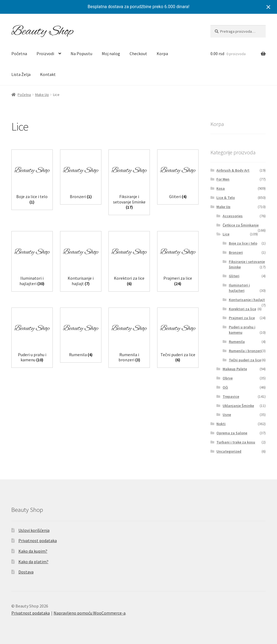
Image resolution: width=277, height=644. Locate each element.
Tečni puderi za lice (245, 360)
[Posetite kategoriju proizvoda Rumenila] (81, 334)
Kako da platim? (33, 562)
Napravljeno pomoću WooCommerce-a (90, 613)
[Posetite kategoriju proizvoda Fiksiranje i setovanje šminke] (129, 181)
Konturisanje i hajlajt (247, 300)
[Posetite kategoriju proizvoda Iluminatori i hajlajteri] (32, 260)
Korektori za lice (243, 309)
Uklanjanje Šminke (238, 406)
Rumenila (237, 342)
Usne (227, 415)
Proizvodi (45, 54)
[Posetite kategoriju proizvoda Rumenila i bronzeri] (129, 337)
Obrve (228, 378)
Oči (225, 387)
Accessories (233, 216)
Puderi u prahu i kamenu (242, 330)
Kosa (221, 188)
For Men (223, 179)
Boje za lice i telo (243, 243)
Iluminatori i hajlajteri (239, 288)
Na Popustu (81, 54)
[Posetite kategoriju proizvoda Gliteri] (178, 176)
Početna (19, 54)
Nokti (221, 424)
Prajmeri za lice (242, 318)
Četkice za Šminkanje (241, 225)
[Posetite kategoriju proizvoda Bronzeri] (81, 176)
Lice (226, 234)
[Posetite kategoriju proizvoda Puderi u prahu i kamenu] (32, 337)
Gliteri (234, 276)
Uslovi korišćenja (34, 530)
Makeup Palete (235, 369)
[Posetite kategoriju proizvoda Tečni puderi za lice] (178, 337)
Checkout (138, 54)
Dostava (26, 572)
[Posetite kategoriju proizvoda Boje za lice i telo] (32, 178)
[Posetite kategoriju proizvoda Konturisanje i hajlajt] (81, 260)
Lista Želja (21, 74)
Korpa (162, 54)
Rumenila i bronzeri (245, 351)
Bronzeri (236, 252)
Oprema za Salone (232, 433)
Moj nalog (111, 54)
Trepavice (231, 396)
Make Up (42, 95)
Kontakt (48, 74)
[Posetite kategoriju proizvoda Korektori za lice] (129, 260)
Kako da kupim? (33, 551)
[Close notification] (268, 7)
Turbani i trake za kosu (236, 442)
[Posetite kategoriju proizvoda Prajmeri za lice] (178, 260)
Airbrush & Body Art (233, 170)
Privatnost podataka (38, 540)
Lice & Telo (226, 198)
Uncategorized (229, 451)
